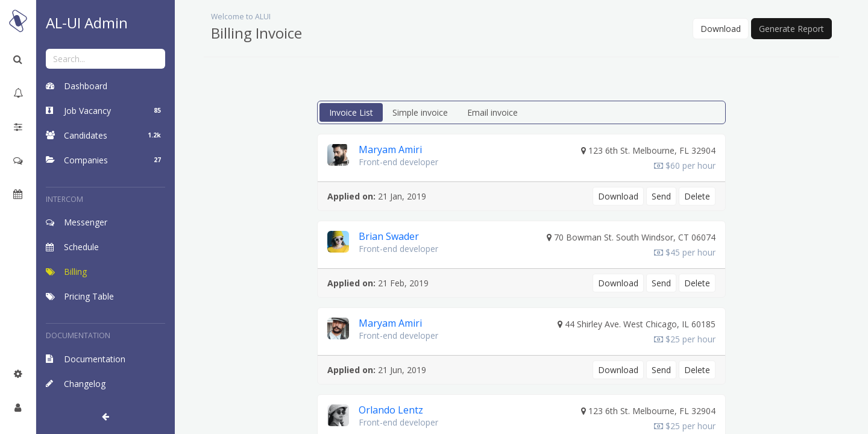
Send (661, 196)
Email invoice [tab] (492, 112)
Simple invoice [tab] (420, 112)
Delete (697, 196)
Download (721, 29)
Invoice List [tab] (351, 112)
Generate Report (791, 29)
